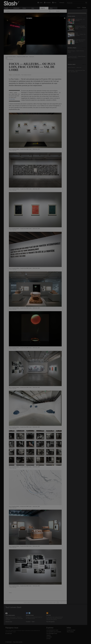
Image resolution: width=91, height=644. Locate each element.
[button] (65, 18)
